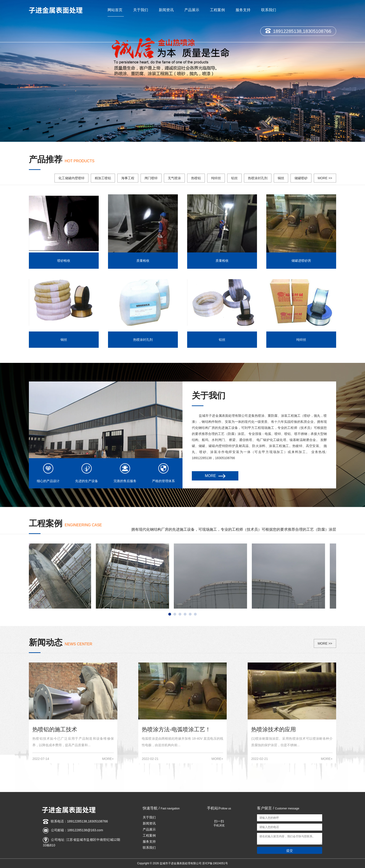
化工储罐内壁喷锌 (71, 178)
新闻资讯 (166, 10)
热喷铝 (196, 178)
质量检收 (143, 261)
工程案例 (217, 10)
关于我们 (141, 10)
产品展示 (192, 10)
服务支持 (243, 10)
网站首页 (115, 10)
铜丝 (281, 178)
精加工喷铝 (103, 178)
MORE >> (325, 178)
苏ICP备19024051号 (215, 863)
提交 (290, 851)
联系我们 (269, 10)
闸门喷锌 (151, 178)
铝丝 (234, 178)
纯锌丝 (216, 178)
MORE (215, 476)
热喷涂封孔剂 (258, 178)
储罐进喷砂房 (301, 261)
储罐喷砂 (301, 178)
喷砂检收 (64, 261)
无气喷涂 (174, 178)
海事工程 (128, 178)
